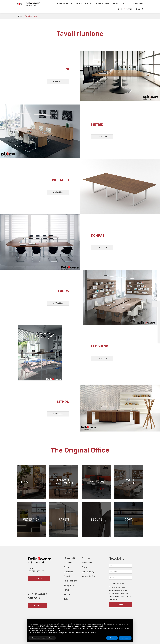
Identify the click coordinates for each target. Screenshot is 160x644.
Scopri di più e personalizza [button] (42, 638)
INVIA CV (37, 606)
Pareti (66, 590)
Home (19, 16)
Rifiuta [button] (112, 638)
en (127, 9)
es (131, 9)
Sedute (67, 594)
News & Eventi (88, 563)
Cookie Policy (88, 572)
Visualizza (58, 81)
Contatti (86, 567)
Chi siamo (86, 558)
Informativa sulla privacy (117, 583)
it (125, 9)
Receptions (69, 585)
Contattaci (39, 579)
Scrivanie (68, 563)
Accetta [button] (125, 638)
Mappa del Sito (89, 576)
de (129, 9)
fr (134, 9)
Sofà (66, 599)
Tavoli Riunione (70, 581)
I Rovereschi (62, 4)
